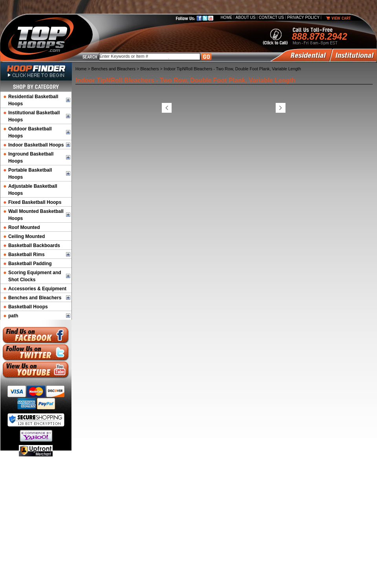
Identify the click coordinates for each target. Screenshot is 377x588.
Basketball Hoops (28, 307)
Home (227, 17)
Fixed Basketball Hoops (35, 202)
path (13, 316)
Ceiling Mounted (27, 236)
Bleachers (149, 69)
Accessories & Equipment (37, 289)
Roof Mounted (24, 227)
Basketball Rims (27, 255)
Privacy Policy (303, 17)
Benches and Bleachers (35, 298)
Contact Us (271, 17)
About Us (246, 17)
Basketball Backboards (34, 245)
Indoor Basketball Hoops (36, 145)
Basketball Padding (30, 264)
